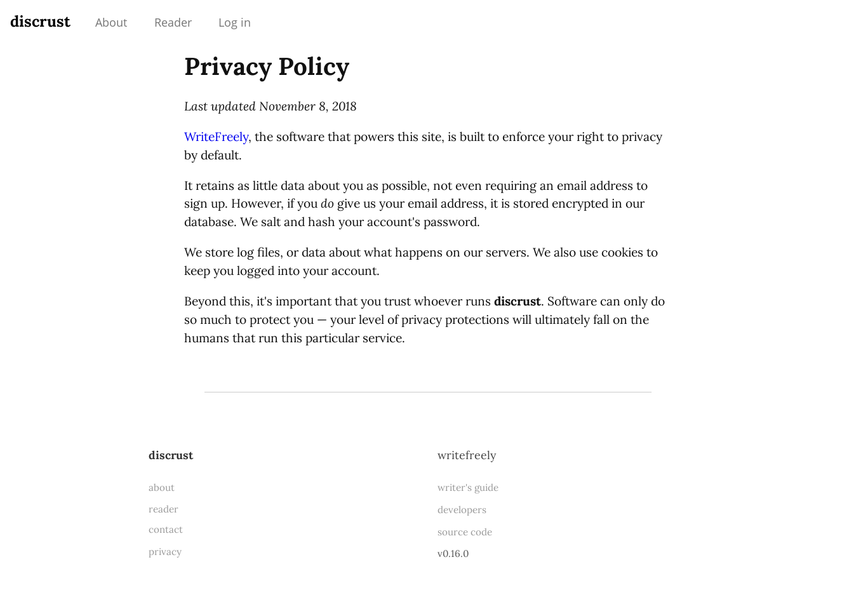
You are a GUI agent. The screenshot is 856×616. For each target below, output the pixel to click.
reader (164, 509)
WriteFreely (216, 137)
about (162, 487)
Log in (235, 22)
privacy (165, 552)
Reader (173, 22)
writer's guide (468, 487)
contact (166, 529)
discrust (40, 21)
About (111, 22)
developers (462, 510)
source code (465, 532)
